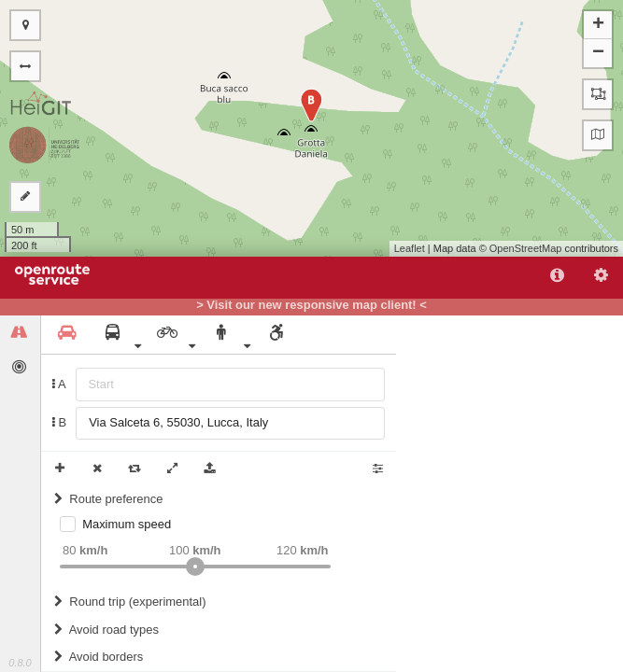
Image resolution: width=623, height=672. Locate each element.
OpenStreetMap (526, 248)
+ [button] (598, 25)
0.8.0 (20, 663)
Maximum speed (127, 524)
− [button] (598, 53)
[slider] (195, 567)
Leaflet (410, 248)
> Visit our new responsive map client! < (311, 305)
